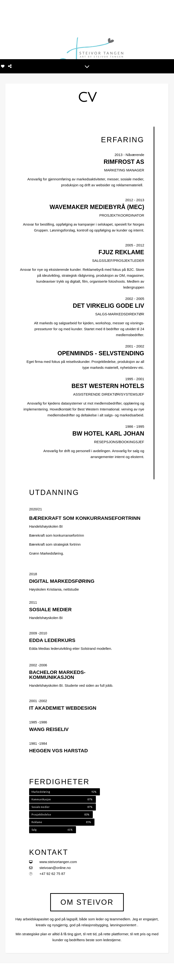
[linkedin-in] (22, 972)
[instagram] (14, 972)
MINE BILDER (79, 971)
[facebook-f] (7, 972)
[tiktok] (29, 972)
